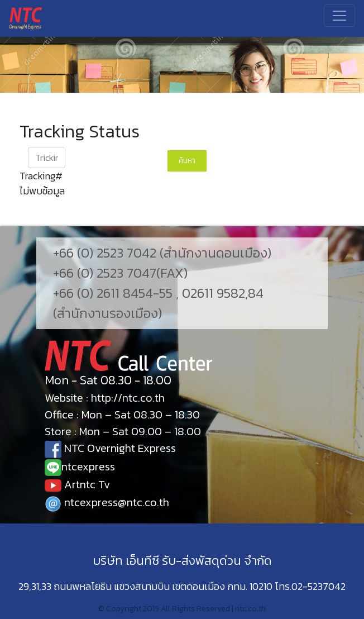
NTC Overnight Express (110, 448)
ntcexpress (80, 466)
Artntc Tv (77, 484)
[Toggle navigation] (339, 16)
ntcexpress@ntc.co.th (107, 502)
